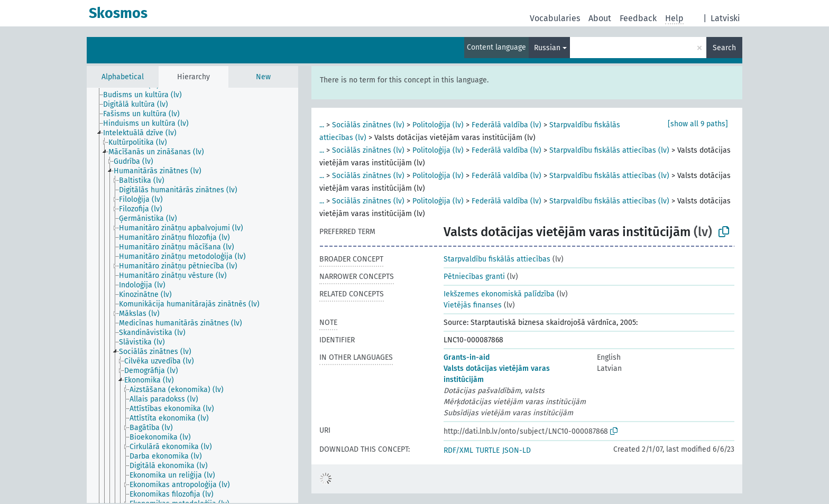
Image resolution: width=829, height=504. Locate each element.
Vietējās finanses (473, 305)
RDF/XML (458, 450)
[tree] (192, 295)
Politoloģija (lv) (438, 125)
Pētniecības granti (474, 277)
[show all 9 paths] (698, 124)
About (600, 18)
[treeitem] (147, 95)
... (322, 125)
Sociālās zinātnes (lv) (368, 125)
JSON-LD (517, 450)
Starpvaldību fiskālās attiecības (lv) (609, 150)
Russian (547, 48)
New (263, 77)
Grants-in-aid (467, 357)
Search (724, 48)
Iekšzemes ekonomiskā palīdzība (499, 294)
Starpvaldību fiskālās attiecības (497, 259)
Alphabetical (123, 77)
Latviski (725, 18)
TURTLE (488, 450)
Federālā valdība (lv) (506, 125)
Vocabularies (555, 18)
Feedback (638, 18)
